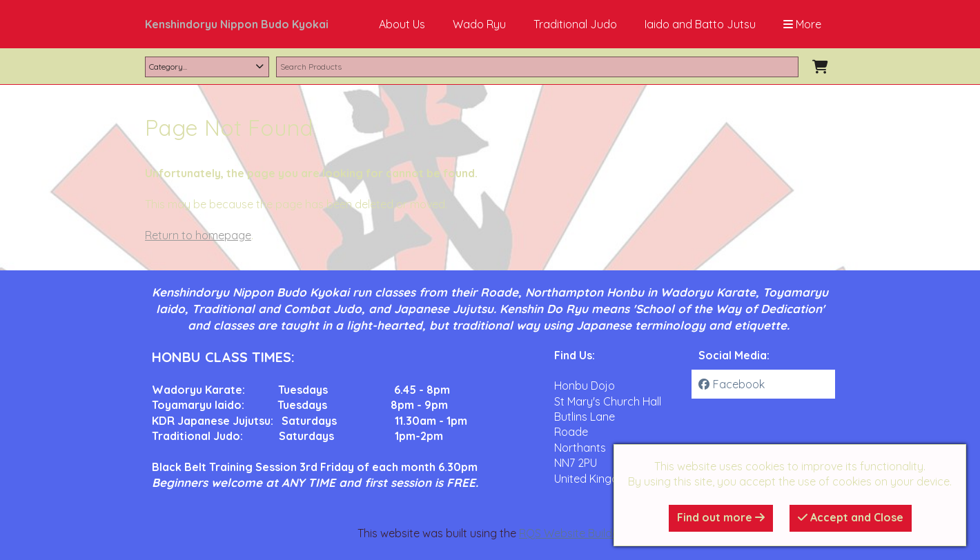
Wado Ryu (479, 24)
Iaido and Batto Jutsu (700, 24)
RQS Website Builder (571, 533)
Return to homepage (198, 235)
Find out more (721, 517)
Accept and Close (851, 517)
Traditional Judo (575, 24)
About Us (402, 24)
